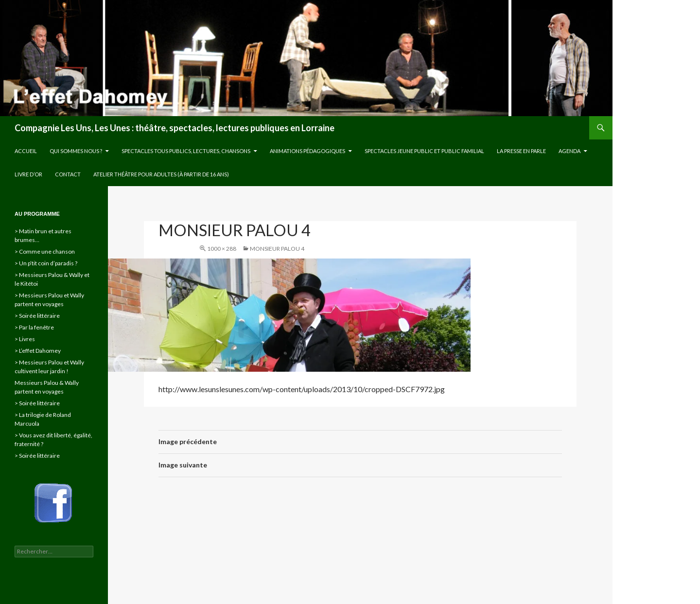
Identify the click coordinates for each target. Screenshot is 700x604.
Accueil (26, 151)
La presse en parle (521, 151)
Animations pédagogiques (307, 151)
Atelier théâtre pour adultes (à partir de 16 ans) (161, 174)
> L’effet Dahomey (38, 351)
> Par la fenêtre (34, 327)
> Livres (25, 339)
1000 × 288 (222, 249)
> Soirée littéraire (37, 316)
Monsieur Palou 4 (277, 249)
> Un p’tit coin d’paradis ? (46, 263)
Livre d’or (28, 174)
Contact (68, 174)
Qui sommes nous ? (76, 151)
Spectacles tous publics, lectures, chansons (186, 151)
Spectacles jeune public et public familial (424, 151)
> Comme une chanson (45, 251)
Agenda (569, 151)
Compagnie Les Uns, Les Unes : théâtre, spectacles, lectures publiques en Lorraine (175, 128)
